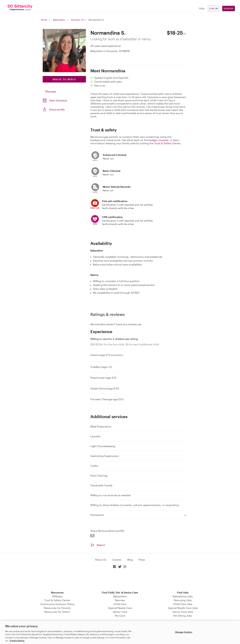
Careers (117, 560)
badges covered (158, 140)
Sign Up (229, 8)
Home (44, 20)
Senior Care (120, 612)
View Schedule (58, 100)
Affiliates (57, 596)
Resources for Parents (57, 608)
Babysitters (59, 20)
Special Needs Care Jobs (183, 608)
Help (202, 8)
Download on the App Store (120, 580)
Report (98, 545)
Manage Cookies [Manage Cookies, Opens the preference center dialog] (184, 632)
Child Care (120, 604)
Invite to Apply (64, 79)
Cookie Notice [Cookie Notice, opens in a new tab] (17, 641)
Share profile (57, 109)
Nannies (120, 600)
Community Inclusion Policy (57, 604)
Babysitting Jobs (183, 596)
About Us (101, 560)
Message (51, 91)
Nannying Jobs (183, 600)
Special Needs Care (120, 608)
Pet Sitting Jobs (183, 616)
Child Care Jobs (183, 604)
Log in (214, 8)
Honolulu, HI (77, 20)
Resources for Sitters (57, 612)
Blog (130, 560)
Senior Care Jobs (183, 612)
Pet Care (120, 616)
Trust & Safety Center (167, 143)
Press (142, 560)
